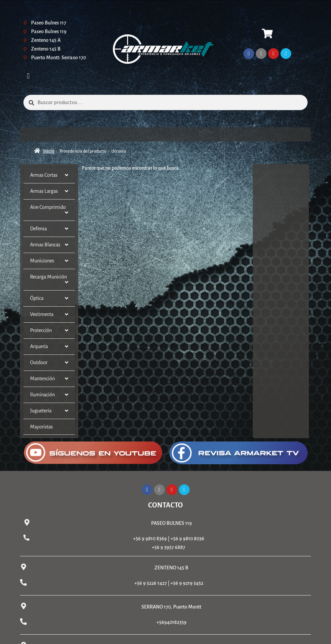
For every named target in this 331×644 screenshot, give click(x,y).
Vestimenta (49, 314)
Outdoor (49, 363)
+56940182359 (172, 622)
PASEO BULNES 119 (172, 523)
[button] (28, 76)
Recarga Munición (49, 280)
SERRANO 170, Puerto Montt (171, 607)
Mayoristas (41, 427)
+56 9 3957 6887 (169, 547)
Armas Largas (49, 191)
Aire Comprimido (49, 210)
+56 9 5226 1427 (151, 583)
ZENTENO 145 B (171, 568)
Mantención (49, 379)
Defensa (49, 229)
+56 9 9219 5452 (187, 583)
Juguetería (49, 411)
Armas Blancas (49, 245)
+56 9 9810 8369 (150, 539)
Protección (49, 331)
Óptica (49, 298)
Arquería (49, 347)
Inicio (49, 151)
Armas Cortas (49, 175)
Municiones (49, 261)
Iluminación (49, 395)
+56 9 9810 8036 (187, 539)
